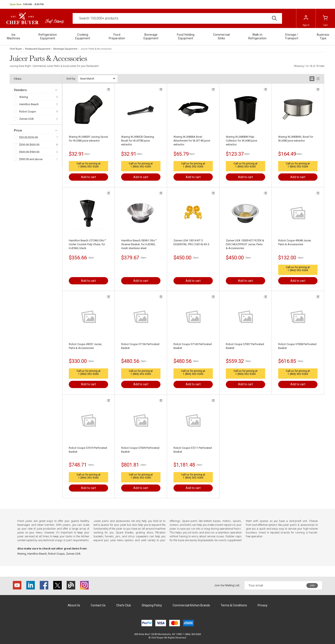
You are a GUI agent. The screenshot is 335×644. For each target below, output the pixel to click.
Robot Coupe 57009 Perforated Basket (140, 450)
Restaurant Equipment (38, 49)
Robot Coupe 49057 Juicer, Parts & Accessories (85, 346)
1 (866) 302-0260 (88, 167)
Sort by (71, 79)
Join (312, 585)
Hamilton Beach (29, 104)
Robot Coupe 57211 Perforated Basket (193, 450)
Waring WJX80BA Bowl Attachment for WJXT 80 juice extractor (192, 141)
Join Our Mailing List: (227, 585)
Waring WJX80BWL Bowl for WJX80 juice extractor (296, 139)
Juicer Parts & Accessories (96, 49)
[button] (27, 4)
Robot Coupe (27, 112)
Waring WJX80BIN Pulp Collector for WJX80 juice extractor (241, 141)
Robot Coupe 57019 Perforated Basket (88, 450)
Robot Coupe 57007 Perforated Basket (245, 346)
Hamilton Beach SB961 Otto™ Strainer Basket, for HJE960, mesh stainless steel (139, 244)
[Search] (177, 18)
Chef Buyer (16, 49)
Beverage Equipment (65, 49)
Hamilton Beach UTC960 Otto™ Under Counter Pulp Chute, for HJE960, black (87, 244)
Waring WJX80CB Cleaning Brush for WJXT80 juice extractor (138, 141)
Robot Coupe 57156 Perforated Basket (140, 346)
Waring (24, 97)
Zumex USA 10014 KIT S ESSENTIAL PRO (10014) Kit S (191, 242)
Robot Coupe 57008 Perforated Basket (297, 346)
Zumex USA (26, 119)
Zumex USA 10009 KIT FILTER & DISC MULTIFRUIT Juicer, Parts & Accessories (245, 244)
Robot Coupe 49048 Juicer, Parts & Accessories (295, 242)
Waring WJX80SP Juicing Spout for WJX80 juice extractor (88, 139)
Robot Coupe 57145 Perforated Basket (193, 346)
